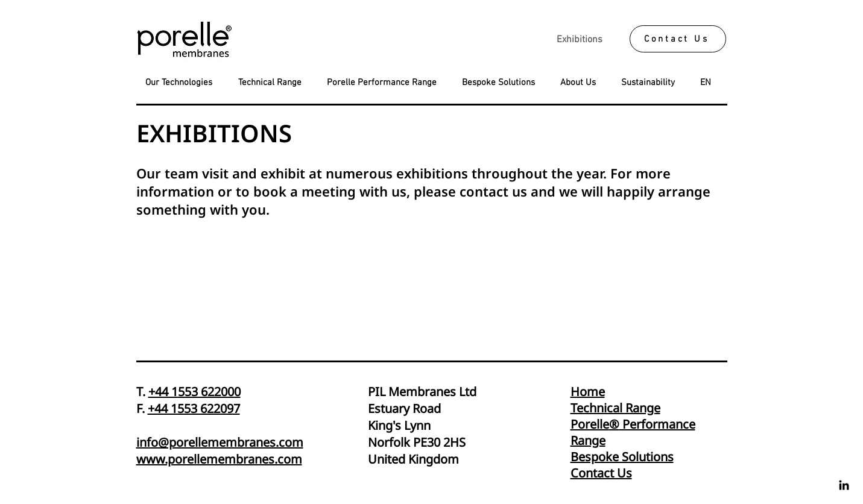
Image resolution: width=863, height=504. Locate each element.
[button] (709, 83)
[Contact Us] (678, 39)
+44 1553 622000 (194, 392)
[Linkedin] (844, 485)
